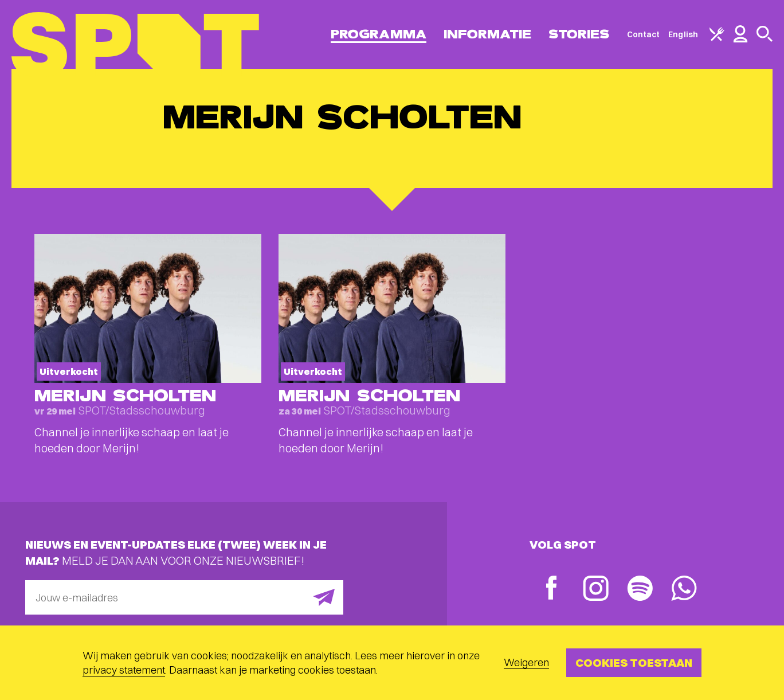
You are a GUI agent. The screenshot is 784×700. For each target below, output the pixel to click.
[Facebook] (552, 589)
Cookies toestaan (634, 662)
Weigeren (526, 662)
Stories (579, 34)
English (683, 34)
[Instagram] (596, 590)
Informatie (487, 34)
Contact (644, 34)
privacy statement (124, 670)
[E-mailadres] (184, 597)
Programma (379, 34)
